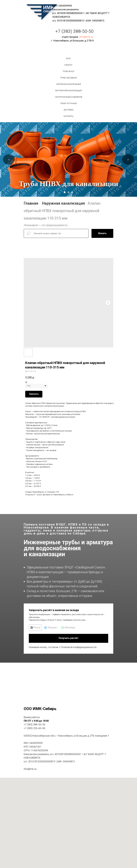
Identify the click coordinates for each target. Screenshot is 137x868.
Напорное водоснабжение (69, 97)
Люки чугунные (69, 103)
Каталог (68, 65)
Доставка (69, 110)
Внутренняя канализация (69, 91)
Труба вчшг (69, 71)
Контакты (68, 116)
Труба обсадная (68, 78)
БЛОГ (69, 58)
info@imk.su (86, 37)
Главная (31, 203)
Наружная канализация (69, 84)
